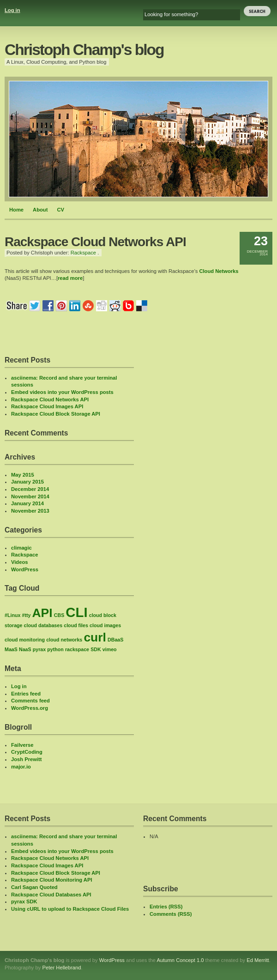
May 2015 (23, 475)
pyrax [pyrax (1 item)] (39, 649)
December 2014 (30, 489)
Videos (19, 562)
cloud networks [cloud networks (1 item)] (64, 640)
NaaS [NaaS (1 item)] (25, 649)
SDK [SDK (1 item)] (96, 649)
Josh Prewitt (27, 759)
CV (60, 210)
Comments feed (30, 701)
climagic (21, 548)
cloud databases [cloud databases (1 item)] (43, 625)
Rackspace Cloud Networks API (50, 399)
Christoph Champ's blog (84, 50)
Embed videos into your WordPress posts (62, 392)
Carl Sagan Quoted (34, 887)
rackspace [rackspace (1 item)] (77, 649)
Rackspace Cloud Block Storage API (56, 414)
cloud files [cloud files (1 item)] (76, 625)
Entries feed (26, 694)
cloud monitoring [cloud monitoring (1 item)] (25, 640)
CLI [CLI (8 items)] (76, 612)
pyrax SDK (24, 901)
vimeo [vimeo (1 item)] (110, 649)
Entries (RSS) (166, 907)
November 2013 (30, 511)
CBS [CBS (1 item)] (59, 615)
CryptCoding (27, 752)
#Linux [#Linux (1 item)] (12, 615)
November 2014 (30, 496)
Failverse (22, 745)
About (40, 210)
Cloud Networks (219, 271)
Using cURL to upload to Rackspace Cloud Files (70, 909)
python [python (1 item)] (55, 649)
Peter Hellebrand (61, 968)
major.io (21, 767)
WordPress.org (30, 708)
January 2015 (27, 482)
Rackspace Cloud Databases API (51, 895)
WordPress (25, 569)
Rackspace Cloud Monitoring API (52, 880)
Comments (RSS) (171, 914)
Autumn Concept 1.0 (181, 960)
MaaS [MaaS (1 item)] (11, 649)
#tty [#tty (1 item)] (26, 615)
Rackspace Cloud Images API (47, 406)
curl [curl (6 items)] (95, 637)
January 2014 (27, 503)
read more (70, 278)
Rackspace (83, 253)
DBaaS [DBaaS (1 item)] (115, 640)
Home (16, 210)
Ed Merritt (258, 960)
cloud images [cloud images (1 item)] (105, 625)
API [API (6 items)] (42, 613)
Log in (12, 10)
